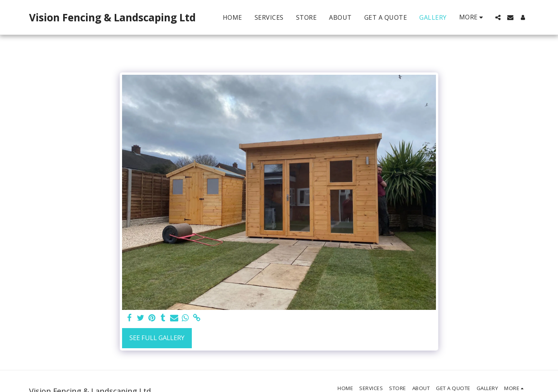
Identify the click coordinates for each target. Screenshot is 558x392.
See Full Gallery (157, 338)
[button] (498, 17)
